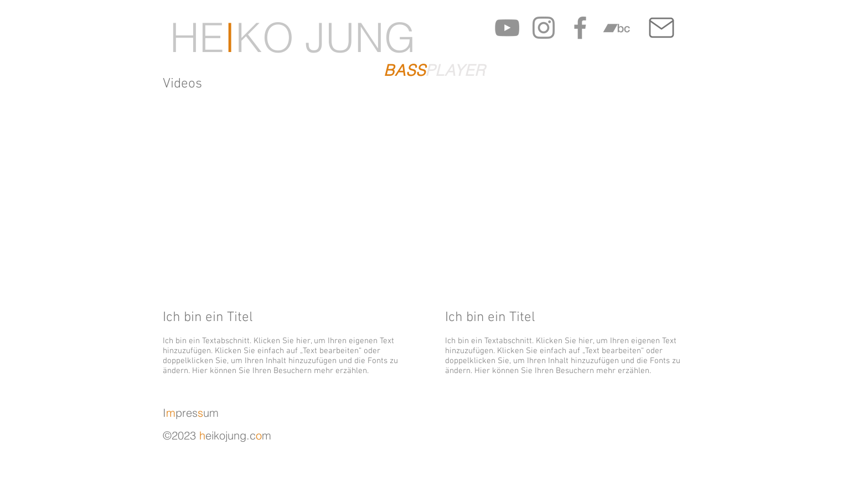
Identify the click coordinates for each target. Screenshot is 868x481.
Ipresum (191, 413)
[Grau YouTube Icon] (507, 28)
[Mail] (661, 28)
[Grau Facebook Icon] (580, 28)
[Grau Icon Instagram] (544, 28)
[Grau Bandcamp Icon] (617, 28)
